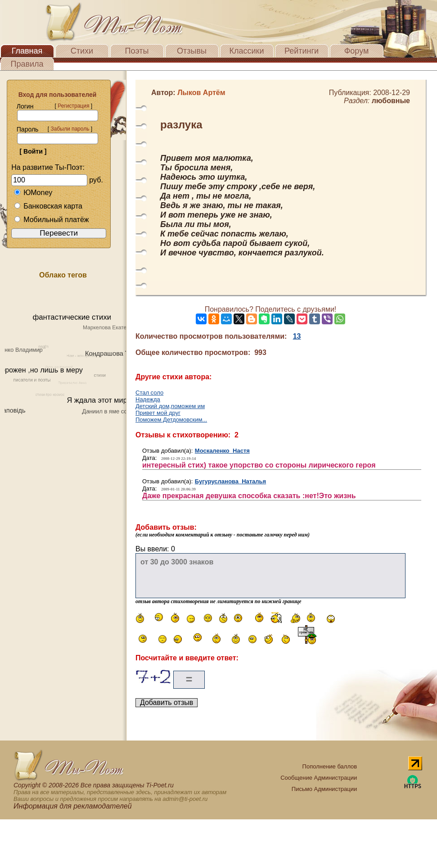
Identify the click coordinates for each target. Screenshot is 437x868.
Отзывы (192, 51)
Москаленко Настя (222, 451)
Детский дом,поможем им (170, 406)
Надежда (148, 399)
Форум (357, 51)
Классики (247, 51)
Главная (27, 51)
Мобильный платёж (51, 220)
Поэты (137, 51)
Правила (27, 64)
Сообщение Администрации (319, 778)
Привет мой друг (158, 413)
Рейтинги (302, 51)
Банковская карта (48, 206)
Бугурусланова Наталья (230, 481)
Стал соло (149, 393)
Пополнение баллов (330, 766)
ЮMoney (33, 193)
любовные (391, 101)
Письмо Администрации (324, 789)
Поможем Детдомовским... (171, 420)
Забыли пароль (70, 129)
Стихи (82, 51)
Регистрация (73, 106)
